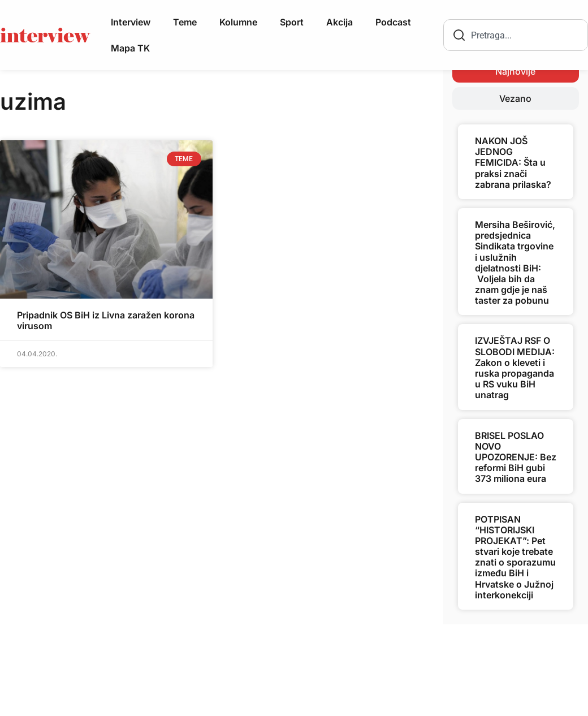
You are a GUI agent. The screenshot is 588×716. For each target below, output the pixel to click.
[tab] (516, 71)
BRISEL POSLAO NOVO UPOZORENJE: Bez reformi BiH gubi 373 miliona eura (516, 457)
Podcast (393, 22)
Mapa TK (130, 48)
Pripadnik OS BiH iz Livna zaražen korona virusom (106, 320)
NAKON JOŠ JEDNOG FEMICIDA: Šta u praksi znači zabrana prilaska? (513, 163)
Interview (131, 22)
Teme (185, 22)
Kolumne (238, 22)
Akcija (340, 22)
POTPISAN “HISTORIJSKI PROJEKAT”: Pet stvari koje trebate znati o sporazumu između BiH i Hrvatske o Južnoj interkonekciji (515, 557)
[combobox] (516, 35)
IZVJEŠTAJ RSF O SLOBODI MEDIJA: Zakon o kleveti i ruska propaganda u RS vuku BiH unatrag (515, 368)
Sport (292, 22)
